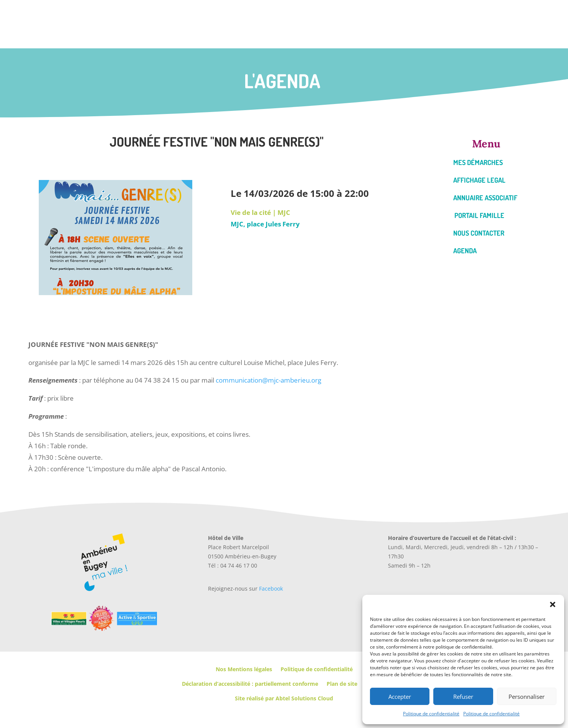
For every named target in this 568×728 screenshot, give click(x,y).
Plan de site (342, 684)
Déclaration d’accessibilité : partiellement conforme (250, 684)
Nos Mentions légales (244, 669)
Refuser (463, 697)
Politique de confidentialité (431, 714)
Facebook (271, 589)
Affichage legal (479, 180)
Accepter (400, 697)
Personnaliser (527, 697)
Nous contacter (479, 233)
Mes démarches (478, 162)
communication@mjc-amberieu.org (268, 380)
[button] (553, 604)
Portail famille (479, 215)
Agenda (465, 251)
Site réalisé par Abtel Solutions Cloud (284, 698)
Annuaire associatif (485, 198)
